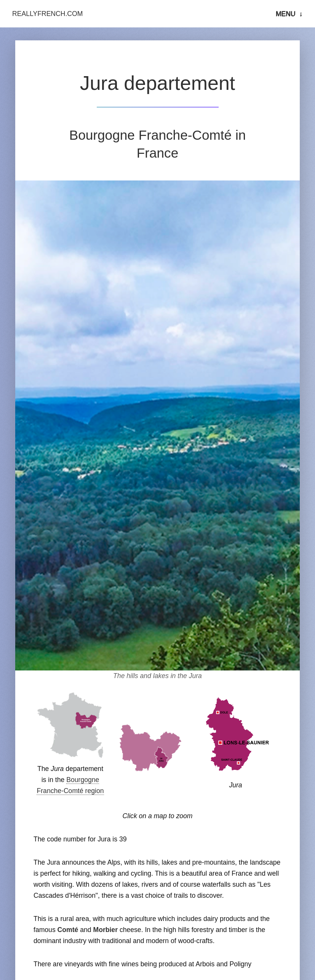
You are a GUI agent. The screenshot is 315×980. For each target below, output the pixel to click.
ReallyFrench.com (47, 14)
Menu (286, 14)
